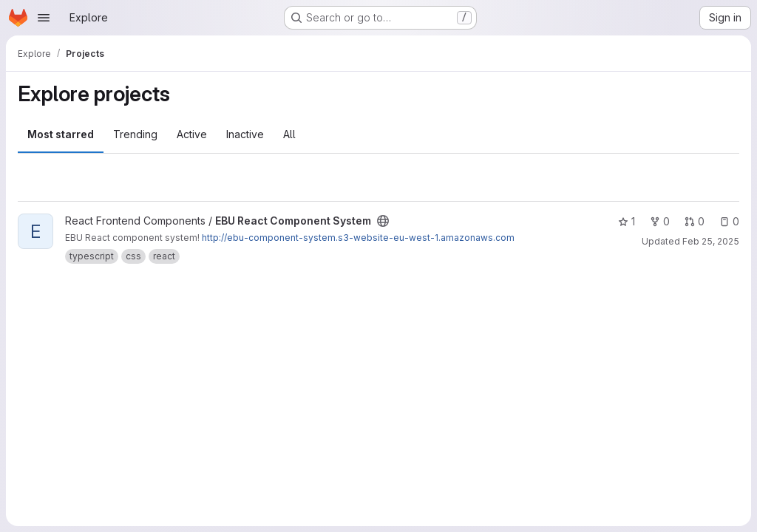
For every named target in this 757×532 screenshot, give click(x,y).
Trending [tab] (135, 134)
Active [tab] (192, 134)
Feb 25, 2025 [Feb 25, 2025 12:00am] (711, 241)
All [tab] (289, 134)
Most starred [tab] (61, 134)
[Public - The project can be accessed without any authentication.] (383, 221)
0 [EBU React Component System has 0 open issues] (729, 221)
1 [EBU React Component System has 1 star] (627, 221)
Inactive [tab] (245, 134)
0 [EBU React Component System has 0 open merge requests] (695, 221)
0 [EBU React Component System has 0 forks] (660, 221)
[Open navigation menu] (44, 18)
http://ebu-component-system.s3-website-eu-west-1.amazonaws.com (358, 238)
